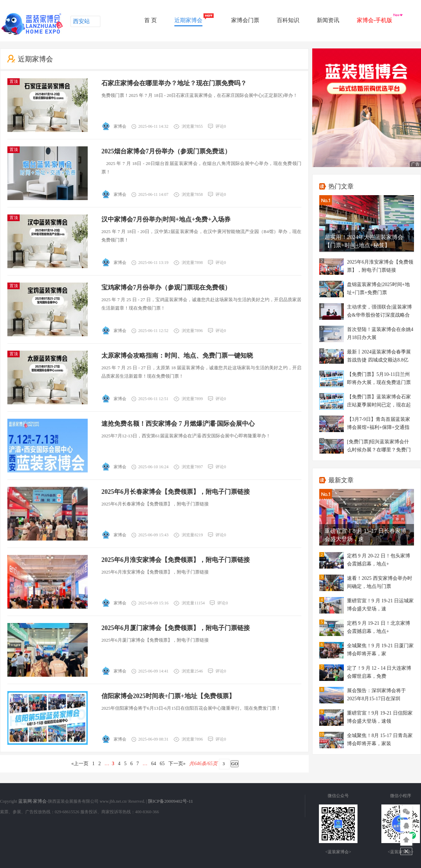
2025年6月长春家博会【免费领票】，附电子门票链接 (176, 492)
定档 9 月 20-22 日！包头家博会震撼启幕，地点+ (379, 560)
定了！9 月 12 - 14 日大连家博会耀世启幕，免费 (379, 672)
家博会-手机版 (375, 20)
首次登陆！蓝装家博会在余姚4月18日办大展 (380, 333)
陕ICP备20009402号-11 (171, 801)
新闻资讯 (328, 20)
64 (153, 764)
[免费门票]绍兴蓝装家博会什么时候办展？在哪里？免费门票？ (379, 447)
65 (162, 764)
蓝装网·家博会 (32, 801)
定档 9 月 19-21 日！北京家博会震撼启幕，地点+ (379, 627)
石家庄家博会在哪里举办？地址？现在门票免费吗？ (174, 83)
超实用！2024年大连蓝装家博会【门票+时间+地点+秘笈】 (364, 241)
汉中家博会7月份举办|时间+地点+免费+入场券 (166, 219)
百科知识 (288, 20)
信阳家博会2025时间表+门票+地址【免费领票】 (168, 696)
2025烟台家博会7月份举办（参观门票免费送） (166, 151)
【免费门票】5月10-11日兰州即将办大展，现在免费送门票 (379, 378)
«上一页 (80, 764)
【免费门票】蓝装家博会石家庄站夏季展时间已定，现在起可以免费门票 (379, 402)
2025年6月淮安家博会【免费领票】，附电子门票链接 (176, 560)
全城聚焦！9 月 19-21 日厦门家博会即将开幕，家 (380, 650)
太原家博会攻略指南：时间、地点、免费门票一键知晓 (177, 356)
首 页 (151, 20)
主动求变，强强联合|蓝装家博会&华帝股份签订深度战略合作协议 (379, 312)
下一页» (177, 764)
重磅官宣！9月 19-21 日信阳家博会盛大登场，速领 (380, 717)
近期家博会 (188, 20)
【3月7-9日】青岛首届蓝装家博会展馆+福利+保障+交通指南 (379, 424)
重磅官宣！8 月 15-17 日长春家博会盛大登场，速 (365, 535)
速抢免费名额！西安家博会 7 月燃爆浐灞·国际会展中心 (178, 424)
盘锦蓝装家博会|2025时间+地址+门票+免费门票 (378, 289)
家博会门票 (245, 20)
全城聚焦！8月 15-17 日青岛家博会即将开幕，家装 (380, 740)
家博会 (120, 126)
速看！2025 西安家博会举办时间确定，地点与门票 (380, 582)
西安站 (81, 21)
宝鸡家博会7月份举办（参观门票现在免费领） (166, 287)
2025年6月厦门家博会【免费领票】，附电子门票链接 (176, 628)
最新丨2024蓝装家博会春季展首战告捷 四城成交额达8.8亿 (379, 356)
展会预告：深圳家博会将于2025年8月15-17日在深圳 (376, 695)
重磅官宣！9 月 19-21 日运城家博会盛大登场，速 (380, 605)
